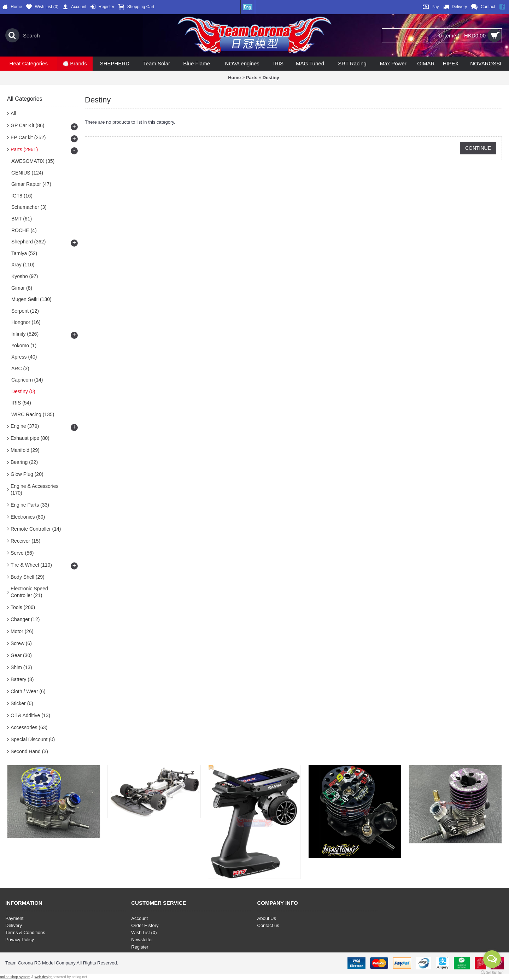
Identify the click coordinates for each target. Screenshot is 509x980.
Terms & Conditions (25, 932)
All (13, 113)
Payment (14, 918)
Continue (478, 148)
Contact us (268, 925)
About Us (267, 918)
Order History (145, 925)
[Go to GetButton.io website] (492, 973)
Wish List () (144, 932)
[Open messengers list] (492, 959)
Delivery (14, 925)
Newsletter (142, 940)
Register (140, 947)
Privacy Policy (20, 940)
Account (139, 918)
